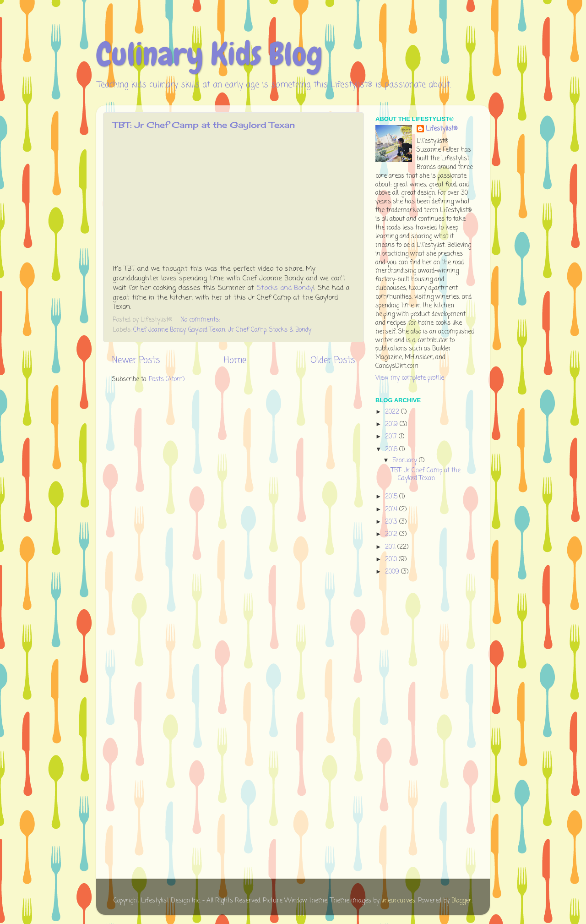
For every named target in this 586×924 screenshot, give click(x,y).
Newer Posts (136, 361)
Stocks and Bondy (285, 288)
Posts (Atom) (167, 380)
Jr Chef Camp (247, 330)
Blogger (461, 901)
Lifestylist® (442, 129)
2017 (392, 437)
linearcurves (398, 901)
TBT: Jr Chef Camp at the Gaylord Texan (204, 125)
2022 (393, 412)
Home (235, 361)
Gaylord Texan (207, 330)
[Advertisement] (412, 729)
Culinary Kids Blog (209, 54)
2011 (391, 547)
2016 (392, 450)
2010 (392, 560)
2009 (393, 572)
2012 (392, 534)
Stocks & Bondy (290, 330)
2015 (392, 497)
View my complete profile (410, 378)
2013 (392, 522)
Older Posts (333, 361)
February (406, 461)
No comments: (201, 320)
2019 (392, 424)
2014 (392, 510)
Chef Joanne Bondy (159, 330)
